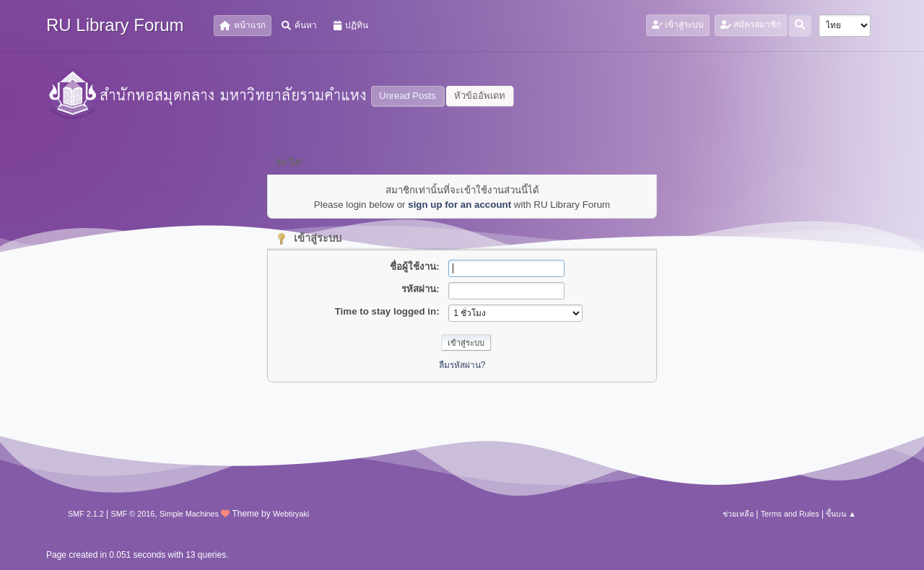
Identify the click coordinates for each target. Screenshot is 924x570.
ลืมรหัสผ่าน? (462, 365)
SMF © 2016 (133, 514)
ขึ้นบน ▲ (841, 514)
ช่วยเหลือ (738, 514)
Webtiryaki (291, 514)
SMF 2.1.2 (86, 514)
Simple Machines (189, 514)
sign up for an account (459, 205)
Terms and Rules (790, 514)
